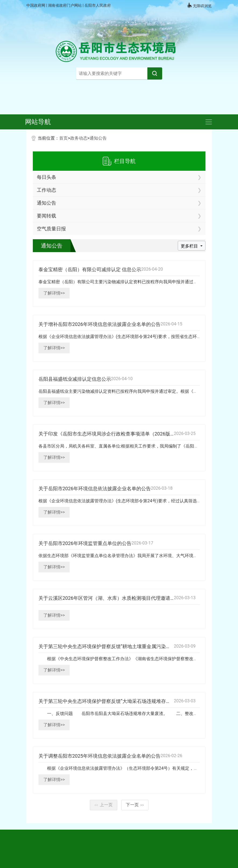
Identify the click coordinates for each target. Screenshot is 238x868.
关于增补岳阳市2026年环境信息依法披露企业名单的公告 (100, 324)
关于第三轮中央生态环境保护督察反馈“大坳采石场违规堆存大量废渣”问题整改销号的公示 (135, 701)
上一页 (104, 805)
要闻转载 (47, 216)
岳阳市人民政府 (98, 5)
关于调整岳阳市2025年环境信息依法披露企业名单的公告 (100, 756)
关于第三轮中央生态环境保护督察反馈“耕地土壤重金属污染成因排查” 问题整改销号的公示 (135, 646)
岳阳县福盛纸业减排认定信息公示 (75, 379)
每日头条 (47, 177)
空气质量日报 (51, 229)
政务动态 (79, 138)
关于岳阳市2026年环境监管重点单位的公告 (85, 543)
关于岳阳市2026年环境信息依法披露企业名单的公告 (95, 489)
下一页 (135, 805)
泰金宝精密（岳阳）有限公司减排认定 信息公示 (90, 269)
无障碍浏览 (199, 5)
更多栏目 (190, 246)
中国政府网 (36, 5)
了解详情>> (54, 293)
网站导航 (38, 122)
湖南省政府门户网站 (65, 5)
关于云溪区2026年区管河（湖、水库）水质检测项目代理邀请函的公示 (114, 598)
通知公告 (98, 138)
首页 (63, 138)
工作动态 (47, 190)
